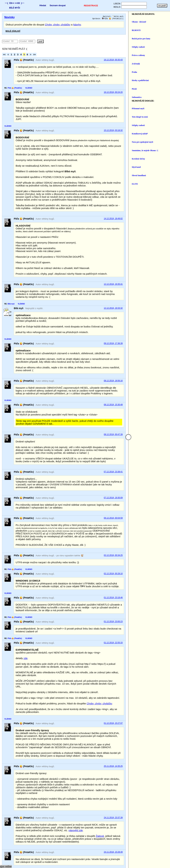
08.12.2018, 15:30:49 (152, 386)
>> (34, 55)
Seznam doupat (55, 5)
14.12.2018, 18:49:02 (152, 208)
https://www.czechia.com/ (125, 862)
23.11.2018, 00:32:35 (152, 814)
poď (50, 42)
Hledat (40, 5)
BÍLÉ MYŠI (14, 8)
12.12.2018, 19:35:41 (152, 274)
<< (4, 55)
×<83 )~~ (19, 3)
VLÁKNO (29, 89)
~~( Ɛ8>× (9, 3)
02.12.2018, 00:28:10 (152, 540)
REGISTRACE (87, 6)
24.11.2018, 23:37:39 (152, 765)
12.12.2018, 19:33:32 (152, 295)
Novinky (9, 17)
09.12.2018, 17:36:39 (152, 327)
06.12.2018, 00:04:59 (152, 491)
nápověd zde (135, 774)
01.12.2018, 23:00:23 (152, 586)
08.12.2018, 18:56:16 (152, 362)
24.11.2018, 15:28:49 (152, 793)
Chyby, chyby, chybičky (58, 25)
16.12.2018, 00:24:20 (152, 93)
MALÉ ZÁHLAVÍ (13, 32)
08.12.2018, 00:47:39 (152, 413)
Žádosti (100, 780)
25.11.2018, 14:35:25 (152, 716)
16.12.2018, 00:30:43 (152, 61)
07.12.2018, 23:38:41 (152, 447)
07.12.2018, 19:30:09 (152, 470)
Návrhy (77, 25)
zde (26, 619)
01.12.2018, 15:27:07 (152, 676)
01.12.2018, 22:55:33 (152, 604)
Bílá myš (156, 17)
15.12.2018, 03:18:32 (152, 125)
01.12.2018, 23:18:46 (152, 564)
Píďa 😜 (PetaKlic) (151, 19)
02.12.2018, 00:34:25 (152, 522)
